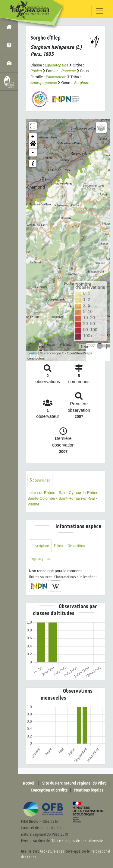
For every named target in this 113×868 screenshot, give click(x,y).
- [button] (33, 153)
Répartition (76, 546)
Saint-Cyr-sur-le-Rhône (79, 493)
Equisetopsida (57, 65)
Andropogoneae (44, 83)
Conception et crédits (49, 790)
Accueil (29, 783)
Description (40, 546)
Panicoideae (56, 77)
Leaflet (32, 353)
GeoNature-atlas (52, 851)
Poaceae (69, 71)
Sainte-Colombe (41, 498)
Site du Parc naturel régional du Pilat (74, 783)
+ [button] (33, 137)
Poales (36, 71)
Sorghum (82, 83)
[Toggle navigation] (100, 11)
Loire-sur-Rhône (41, 493)
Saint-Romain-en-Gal (77, 498)
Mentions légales (89, 790)
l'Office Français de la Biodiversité (77, 841)
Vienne (33, 504)
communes (40, 480)
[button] (33, 145)
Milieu (58, 546)
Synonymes (41, 558)
